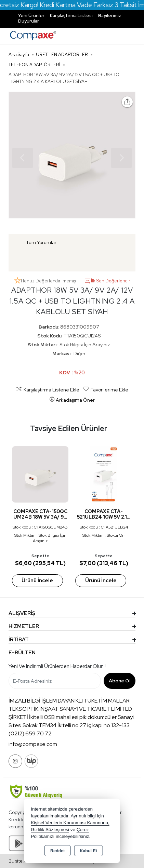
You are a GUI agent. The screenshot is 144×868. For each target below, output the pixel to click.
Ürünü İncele (37, 580)
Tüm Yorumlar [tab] (41, 242)
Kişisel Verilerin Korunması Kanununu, (70, 823)
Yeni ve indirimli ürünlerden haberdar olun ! (57, 666)
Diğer (80, 353)
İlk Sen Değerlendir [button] (107, 281)
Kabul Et (88, 851)
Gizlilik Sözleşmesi (50, 830)
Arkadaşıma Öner (72, 400)
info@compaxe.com (33, 744)
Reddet (57, 851)
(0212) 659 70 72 (30, 733)
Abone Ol (120, 681)
